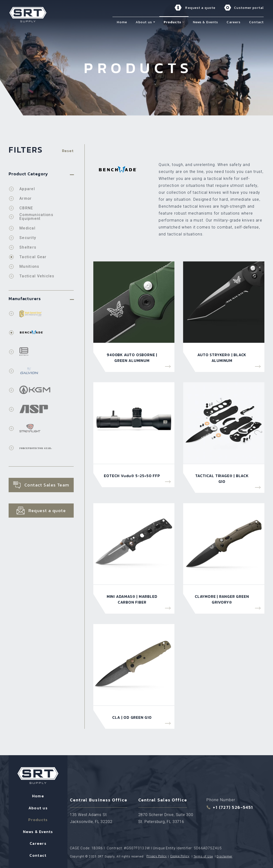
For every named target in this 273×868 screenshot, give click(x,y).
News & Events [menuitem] (206, 22)
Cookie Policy (180, 856)
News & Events (38, 831)
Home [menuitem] (123, 22)
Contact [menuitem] (257, 22)
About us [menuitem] (145, 22)
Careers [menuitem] (234, 22)
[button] (155, 22)
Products (38, 819)
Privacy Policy (157, 856)
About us (38, 807)
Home (38, 795)
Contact (38, 854)
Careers (38, 843)
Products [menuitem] (173, 22)
